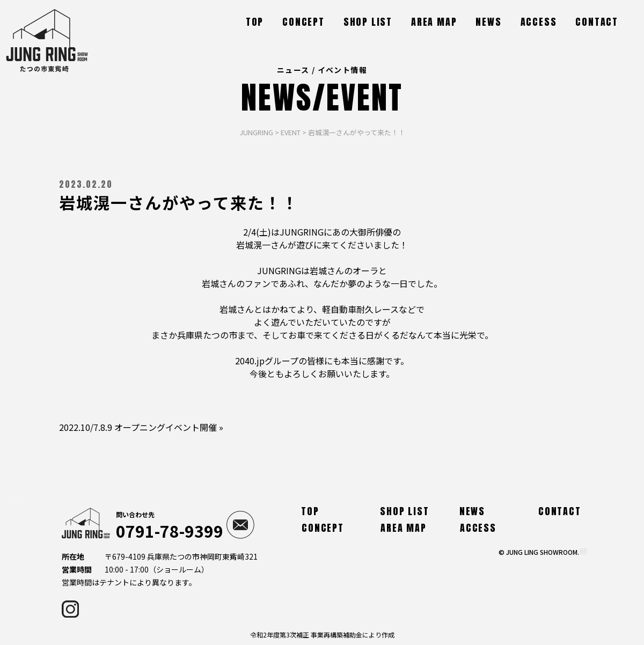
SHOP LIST (368, 22)
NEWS (488, 22)
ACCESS (539, 22)
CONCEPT (303, 22)
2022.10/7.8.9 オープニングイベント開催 (138, 427)
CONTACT (597, 22)
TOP (255, 22)
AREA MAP (434, 22)
